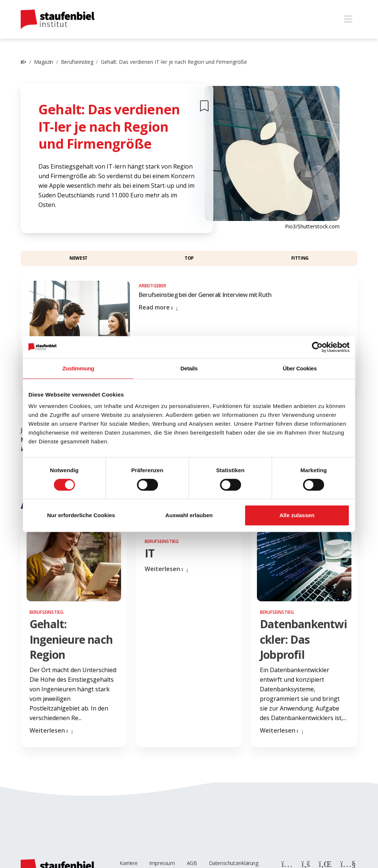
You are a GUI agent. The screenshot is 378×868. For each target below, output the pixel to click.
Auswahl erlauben (189, 515)
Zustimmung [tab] (78, 368)
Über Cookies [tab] (300, 368)
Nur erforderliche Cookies (81, 515)
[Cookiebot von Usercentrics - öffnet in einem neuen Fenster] (317, 347)
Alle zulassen (297, 515)
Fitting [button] (300, 258)
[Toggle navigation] (348, 19)
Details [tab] (189, 368)
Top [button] (189, 258)
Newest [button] (78, 258)
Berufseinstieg (77, 62)
